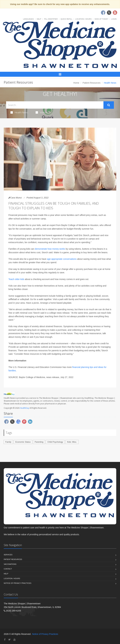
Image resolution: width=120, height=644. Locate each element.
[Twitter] (9, 640)
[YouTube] (15, 640)
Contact (8, 569)
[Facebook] (5, 640)
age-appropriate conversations (62, 259)
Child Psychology (55, 442)
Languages (28, 19)
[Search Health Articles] (55, 105)
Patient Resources (92, 83)
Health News (19, 112)
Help (39, 19)
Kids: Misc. (72, 442)
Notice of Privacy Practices (17, 583)
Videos (41, 112)
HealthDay (24, 408)
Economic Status (23, 442)
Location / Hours (83, 19)
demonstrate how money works (50, 249)
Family (8, 442)
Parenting (39, 442)
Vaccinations (10, 564)
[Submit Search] (109, 105)
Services (8, 555)
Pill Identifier (51, 19)
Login (114, 19)
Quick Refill (66, 19)
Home (76, 83)
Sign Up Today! (101, 19)
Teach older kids (16, 279)
